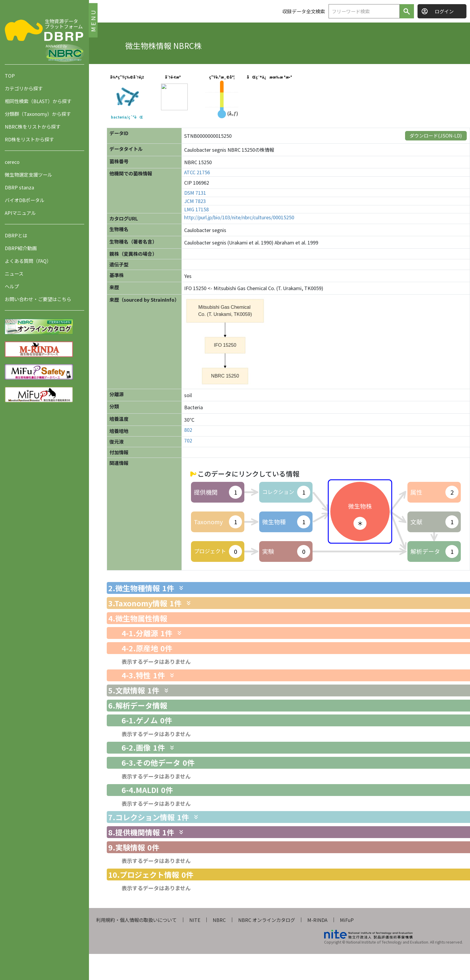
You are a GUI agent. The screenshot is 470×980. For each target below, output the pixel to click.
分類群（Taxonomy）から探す (38, 114)
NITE (195, 920)
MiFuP (347, 920)
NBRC (219, 920)
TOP (10, 76)
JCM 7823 (195, 201)
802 (188, 430)
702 (188, 441)
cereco (12, 162)
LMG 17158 (196, 209)
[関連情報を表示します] (181, 588)
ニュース (14, 274)
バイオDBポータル (25, 200)
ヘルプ (12, 286)
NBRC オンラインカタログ (267, 920)
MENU (93, 20)
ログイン (444, 11)
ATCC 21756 (197, 172)
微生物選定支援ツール (28, 175)
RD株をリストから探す (29, 139)
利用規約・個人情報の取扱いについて (136, 920)
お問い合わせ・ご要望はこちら (38, 299)
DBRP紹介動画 (21, 248)
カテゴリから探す (24, 88)
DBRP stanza (19, 187)
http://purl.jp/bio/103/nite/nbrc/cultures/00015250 (239, 217)
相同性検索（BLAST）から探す (38, 101)
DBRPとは (16, 235)
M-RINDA (317, 920)
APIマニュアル (20, 213)
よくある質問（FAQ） (28, 261)
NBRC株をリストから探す (33, 127)
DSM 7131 (195, 193)
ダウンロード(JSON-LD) (436, 135)
